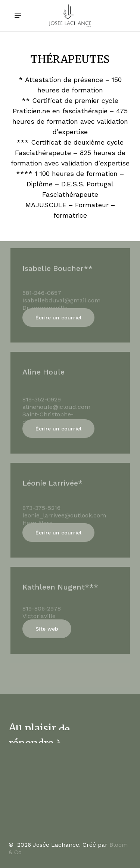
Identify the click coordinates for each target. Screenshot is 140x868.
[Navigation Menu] (18, 16)
